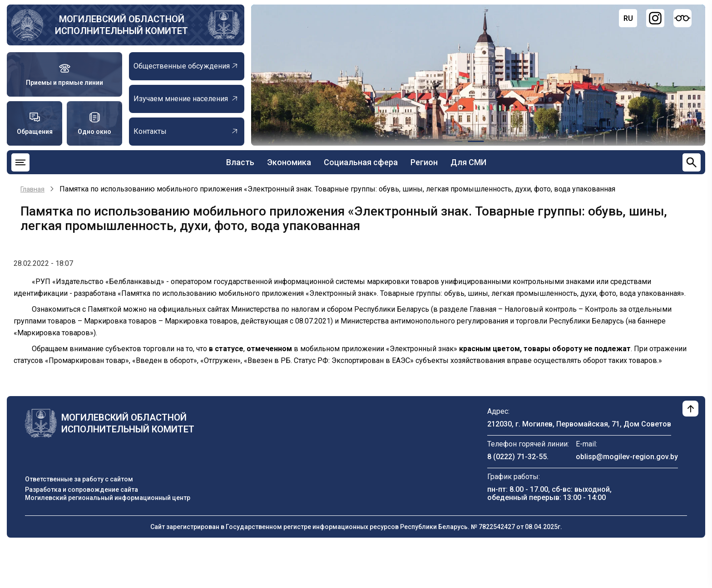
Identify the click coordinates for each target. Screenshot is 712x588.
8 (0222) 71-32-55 (517, 457)
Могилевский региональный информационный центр (108, 498)
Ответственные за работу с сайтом (79, 479)
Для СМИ (468, 162)
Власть (240, 162)
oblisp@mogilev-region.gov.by (627, 457)
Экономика (289, 162)
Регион (424, 162)
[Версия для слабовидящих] (682, 18)
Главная (32, 189)
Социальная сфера (361, 162)
